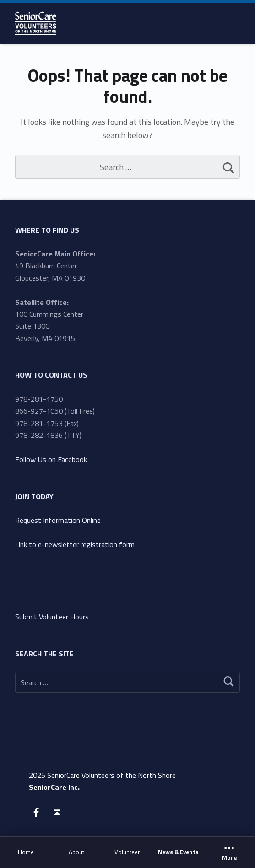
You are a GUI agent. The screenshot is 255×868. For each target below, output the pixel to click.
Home (26, 852)
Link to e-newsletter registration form (75, 544)
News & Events (178, 852)
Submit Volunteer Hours (52, 617)
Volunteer (127, 852)
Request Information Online (58, 520)
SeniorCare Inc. (54, 787)
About (76, 852)
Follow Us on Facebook (51, 459)
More (229, 852)
